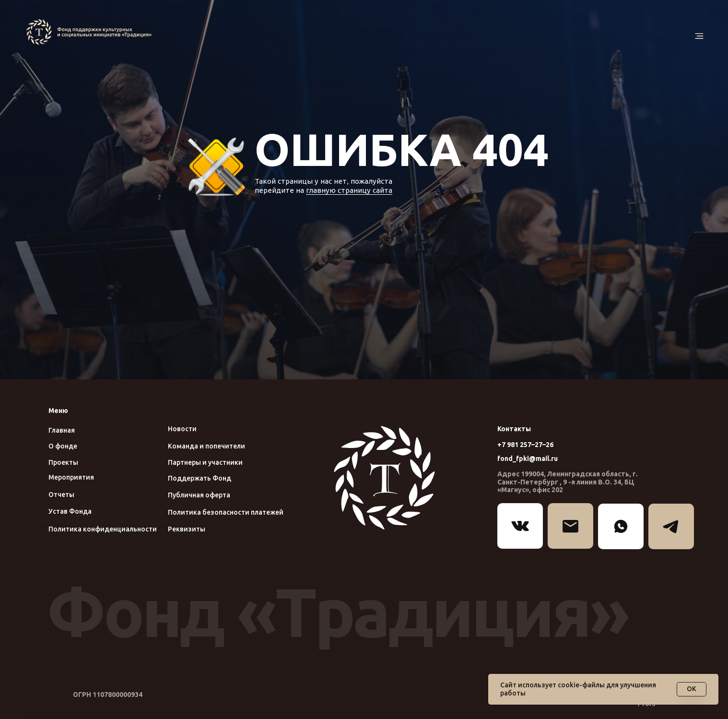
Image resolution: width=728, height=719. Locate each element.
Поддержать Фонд (200, 478)
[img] (91, 32)
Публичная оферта (199, 495)
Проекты (63, 462)
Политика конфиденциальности (103, 529)
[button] (699, 36)
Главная (62, 430)
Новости (182, 429)
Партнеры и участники (205, 462)
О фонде (63, 446)
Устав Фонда (70, 511)
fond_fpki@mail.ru (528, 459)
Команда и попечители (206, 446)
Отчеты (61, 495)
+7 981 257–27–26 (525, 445)
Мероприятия (71, 477)
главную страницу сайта (349, 190)
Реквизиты (187, 529)
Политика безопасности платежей (226, 512)
